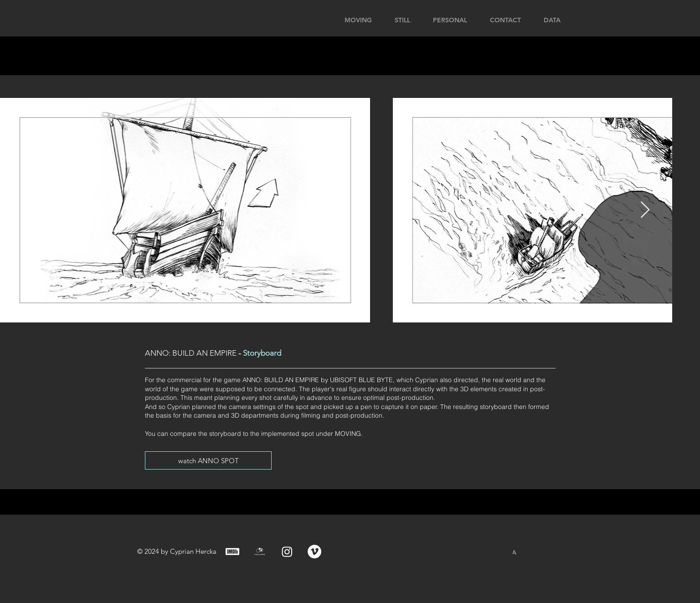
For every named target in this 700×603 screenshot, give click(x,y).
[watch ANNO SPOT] (208, 460)
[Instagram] (287, 552)
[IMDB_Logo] (232, 552)
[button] (596, 19)
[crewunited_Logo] (260, 552)
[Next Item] (645, 210)
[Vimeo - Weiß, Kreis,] (314, 552)
